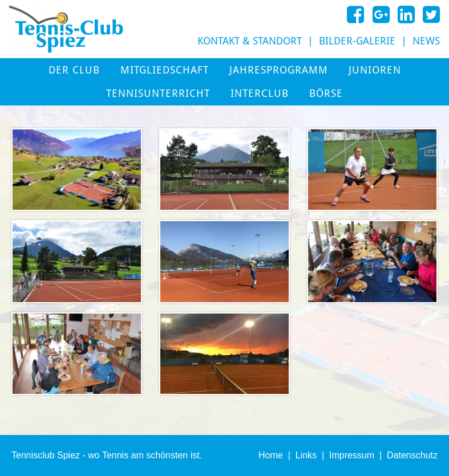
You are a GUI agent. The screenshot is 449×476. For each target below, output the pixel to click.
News (426, 41)
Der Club (74, 70)
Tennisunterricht (158, 93)
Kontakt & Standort (250, 41)
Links (306, 455)
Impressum (352, 455)
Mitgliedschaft (165, 70)
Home (271, 455)
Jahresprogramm (279, 70)
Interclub (260, 93)
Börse (326, 93)
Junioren (375, 70)
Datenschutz (412, 455)
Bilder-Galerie (357, 41)
